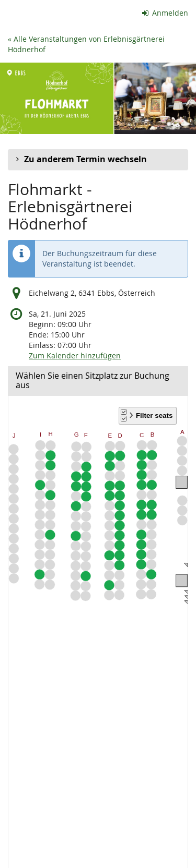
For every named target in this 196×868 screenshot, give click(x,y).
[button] (98, 160)
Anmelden (165, 13)
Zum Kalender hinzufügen (75, 355)
